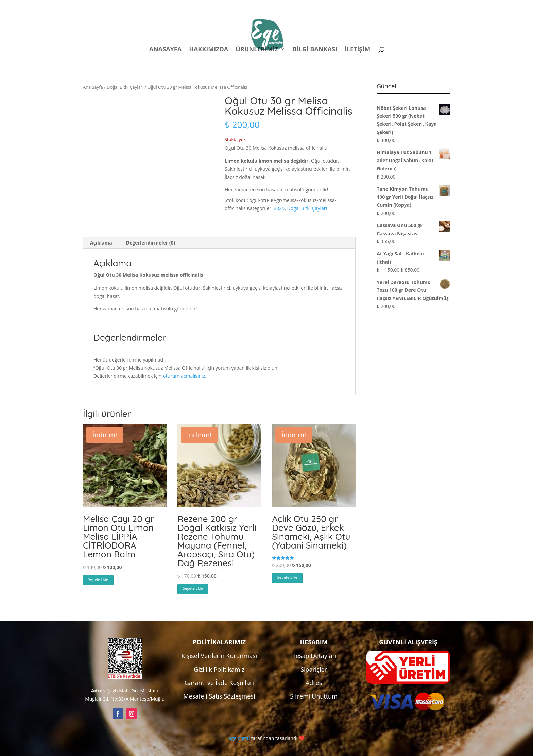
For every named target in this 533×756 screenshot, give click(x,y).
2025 (279, 208)
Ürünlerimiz (257, 50)
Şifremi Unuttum (314, 696)
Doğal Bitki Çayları (125, 87)
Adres (314, 683)
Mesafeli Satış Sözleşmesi (219, 696)
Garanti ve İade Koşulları (219, 683)
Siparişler (314, 669)
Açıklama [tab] (101, 243)
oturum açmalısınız (184, 376)
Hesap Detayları (314, 656)
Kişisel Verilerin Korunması (219, 656)
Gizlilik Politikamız (219, 669)
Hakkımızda (209, 50)
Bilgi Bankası (315, 50)
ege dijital (239, 738)
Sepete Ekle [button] (98, 579)
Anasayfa (165, 50)
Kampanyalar (402, 6)
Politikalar (323, 6)
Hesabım (361, 6)
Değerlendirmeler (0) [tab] (151, 243)
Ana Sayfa (93, 87)
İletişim (357, 50)
